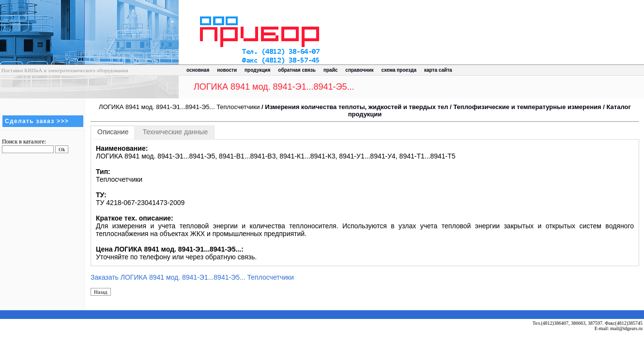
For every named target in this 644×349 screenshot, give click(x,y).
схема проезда (399, 70)
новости (227, 70)
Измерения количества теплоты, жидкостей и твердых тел (356, 107)
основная (198, 70)
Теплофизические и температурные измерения (527, 107)
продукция (257, 70)
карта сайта (438, 70)
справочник (359, 70)
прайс (330, 70)
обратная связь (297, 70)
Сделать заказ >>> (37, 121)
